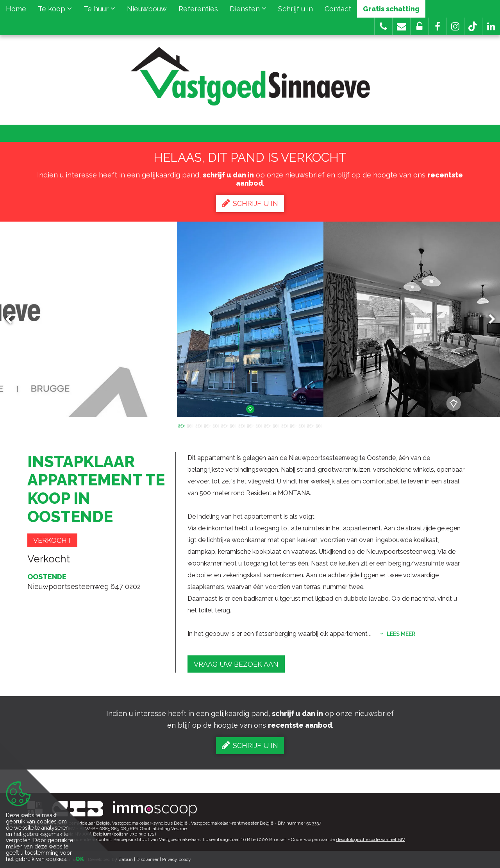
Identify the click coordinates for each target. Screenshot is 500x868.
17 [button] (319, 425)
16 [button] (310, 425)
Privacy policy (177, 859)
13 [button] (284, 425)
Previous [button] (12, 319)
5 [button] (216, 425)
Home (16, 9)
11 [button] (267, 425)
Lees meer (398, 634)
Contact (338, 9)
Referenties (198, 9)
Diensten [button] (248, 9)
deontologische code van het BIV (371, 839)
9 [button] (250, 425)
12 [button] (276, 425)
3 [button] (198, 425)
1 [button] (181, 425)
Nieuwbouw (147, 9)
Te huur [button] (99, 9)
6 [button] (224, 425)
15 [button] (302, 425)
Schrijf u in (296, 9)
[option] (250, 319)
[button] (437, 26)
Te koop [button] (55, 9)
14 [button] (293, 425)
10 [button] (259, 425)
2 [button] (190, 425)
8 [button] (241, 425)
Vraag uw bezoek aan (236, 664)
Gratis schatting (391, 9)
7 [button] (233, 425)
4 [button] (207, 425)
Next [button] (488, 319)
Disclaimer (147, 859)
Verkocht (52, 540)
